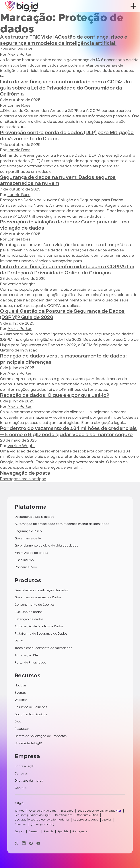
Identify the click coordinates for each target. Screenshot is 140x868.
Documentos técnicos (31, 714)
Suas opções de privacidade (97, 811)
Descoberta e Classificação (34, 517)
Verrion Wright (21, 284)
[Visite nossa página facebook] (31, 843)
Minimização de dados (31, 553)
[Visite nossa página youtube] (38, 843)
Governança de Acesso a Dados (38, 597)
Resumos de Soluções (31, 707)
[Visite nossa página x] (16, 843)
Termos (19, 811)
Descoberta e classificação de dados (42, 590)
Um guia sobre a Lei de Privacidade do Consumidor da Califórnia (66, 88)
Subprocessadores (86, 820)
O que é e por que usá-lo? (55, 396)
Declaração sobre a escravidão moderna (42, 820)
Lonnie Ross (19, 106)
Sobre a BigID (25, 766)
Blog (18, 721)
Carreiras (21, 773)
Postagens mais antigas (23, 479)
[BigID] (22, 6)
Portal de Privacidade (30, 663)
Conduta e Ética (87, 815)
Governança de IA (28, 538)
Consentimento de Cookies (35, 605)
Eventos (21, 693)
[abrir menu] (133, 6)
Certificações (64, 815)
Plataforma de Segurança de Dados (41, 634)
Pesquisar (22, 729)
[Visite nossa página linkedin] (24, 843)
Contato (21, 788)
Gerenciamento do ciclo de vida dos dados (46, 546)
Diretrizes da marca (29, 781)
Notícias (21, 685)
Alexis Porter (20, 55)
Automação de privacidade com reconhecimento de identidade (62, 524)
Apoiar (107, 820)
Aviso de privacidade (43, 811)
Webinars (21, 700)
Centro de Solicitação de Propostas (41, 736)
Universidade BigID (28, 743)
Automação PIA (26, 655)
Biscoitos (67, 811)
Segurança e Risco (28, 531)
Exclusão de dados (28, 612)
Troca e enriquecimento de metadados (43, 648)
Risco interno (24, 560)
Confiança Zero (26, 567)
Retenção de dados (29, 619)
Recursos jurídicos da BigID (33, 815)
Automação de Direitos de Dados (39, 626)
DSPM (19, 641)
